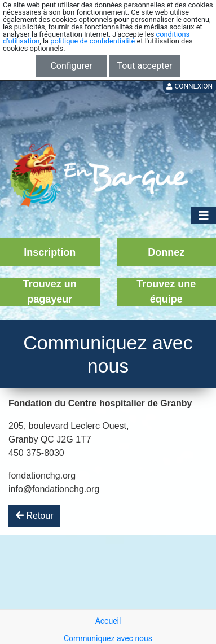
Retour (34, 516)
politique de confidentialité (92, 41)
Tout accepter (145, 66)
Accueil (108, 621)
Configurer (71, 66)
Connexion (189, 86)
